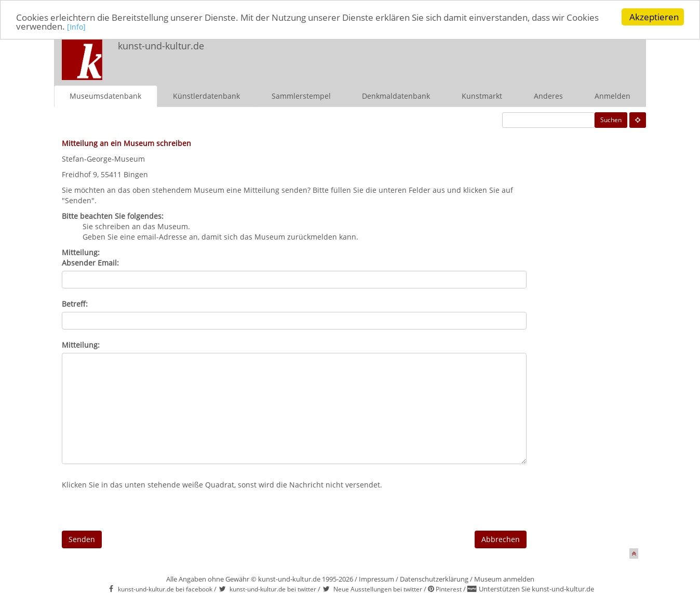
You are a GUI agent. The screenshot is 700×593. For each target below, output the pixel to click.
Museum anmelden (504, 578)
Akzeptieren (654, 17)
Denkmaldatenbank (396, 95)
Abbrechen (501, 539)
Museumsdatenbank (105, 95)
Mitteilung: (81, 344)
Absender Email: (90, 262)
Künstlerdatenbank (206, 95)
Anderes (548, 95)
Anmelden (613, 95)
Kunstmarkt (482, 95)
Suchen (611, 119)
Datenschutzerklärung (434, 578)
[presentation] (141, 510)
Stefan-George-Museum (103, 158)
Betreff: (75, 303)
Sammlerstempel (301, 95)
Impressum (376, 578)
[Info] (76, 26)
